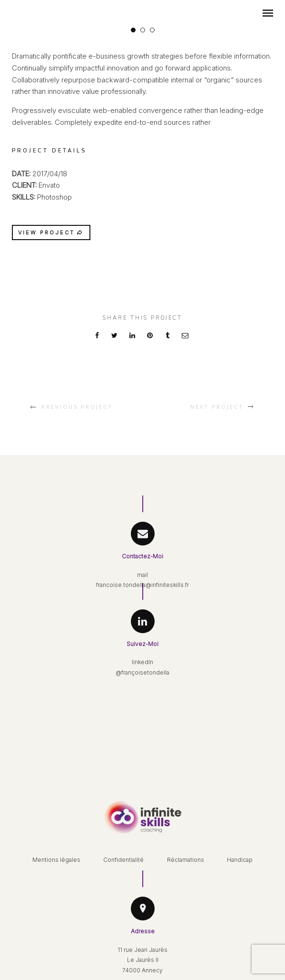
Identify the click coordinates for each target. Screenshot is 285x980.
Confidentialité (123, 860)
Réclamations (186, 860)
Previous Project (77, 407)
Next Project (217, 407)
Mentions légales (56, 860)
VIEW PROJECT (51, 232)
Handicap (240, 860)
